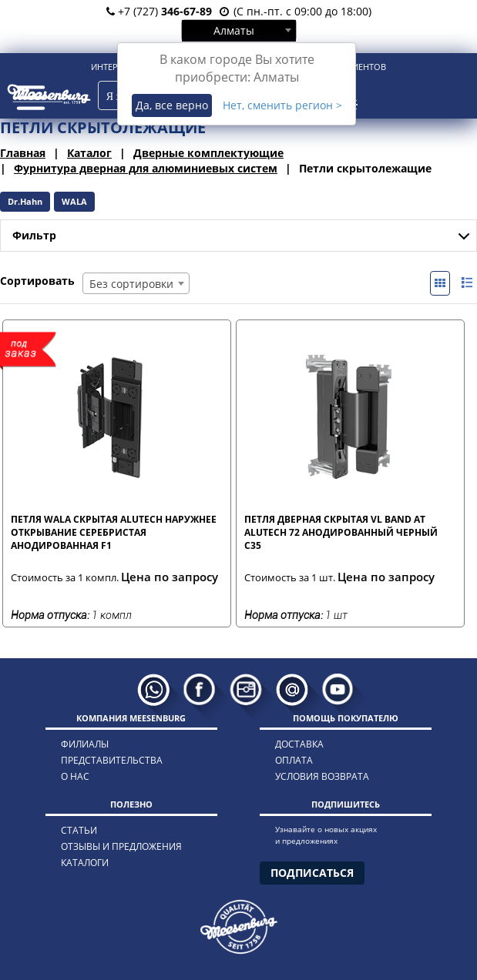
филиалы (85, 744)
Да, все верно (172, 105)
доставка (299, 744)
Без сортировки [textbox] (131, 284)
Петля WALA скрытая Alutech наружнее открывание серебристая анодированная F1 (114, 532)
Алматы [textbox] (234, 30)
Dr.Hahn (25, 201)
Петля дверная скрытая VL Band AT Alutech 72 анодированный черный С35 (341, 532)
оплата (294, 760)
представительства (112, 760)
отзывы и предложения (121, 846)
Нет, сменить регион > (282, 105)
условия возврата (322, 776)
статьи (79, 830)
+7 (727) (159, 11)
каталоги (85, 863)
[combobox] (239, 30)
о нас (75, 776)
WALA (74, 201)
